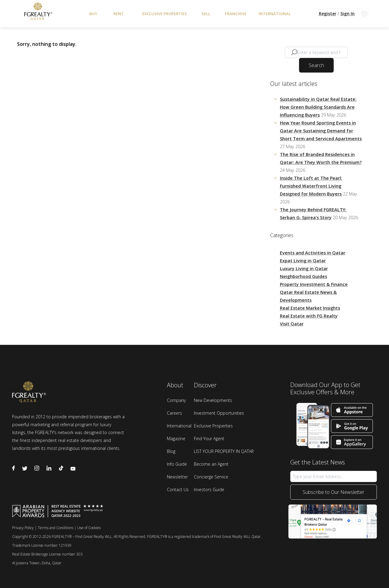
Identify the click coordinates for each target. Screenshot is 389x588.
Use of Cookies (89, 528)
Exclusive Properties (165, 14)
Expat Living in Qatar (303, 261)
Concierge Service (211, 477)
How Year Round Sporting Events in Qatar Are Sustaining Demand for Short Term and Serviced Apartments (321, 131)
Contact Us (178, 489)
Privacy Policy (23, 528)
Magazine (176, 438)
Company (176, 400)
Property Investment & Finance (314, 284)
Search (316, 65)
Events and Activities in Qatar (313, 253)
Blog (171, 451)
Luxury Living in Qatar (304, 269)
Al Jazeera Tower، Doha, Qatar (37, 563)
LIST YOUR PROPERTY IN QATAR (224, 451)
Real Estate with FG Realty (309, 316)
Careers (174, 413)
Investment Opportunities (219, 413)
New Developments (213, 400)
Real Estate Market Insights (310, 308)
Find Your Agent (209, 438)
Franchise (236, 14)
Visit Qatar (292, 324)
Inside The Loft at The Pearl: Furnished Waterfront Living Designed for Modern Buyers (311, 186)
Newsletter (177, 477)
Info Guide (177, 464)
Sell (206, 14)
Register (328, 14)
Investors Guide (209, 489)
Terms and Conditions (55, 528)
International (275, 14)
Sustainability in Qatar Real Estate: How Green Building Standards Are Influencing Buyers (318, 107)
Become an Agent (211, 464)
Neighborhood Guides (303, 276)
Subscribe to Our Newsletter (334, 492)
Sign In (348, 14)
